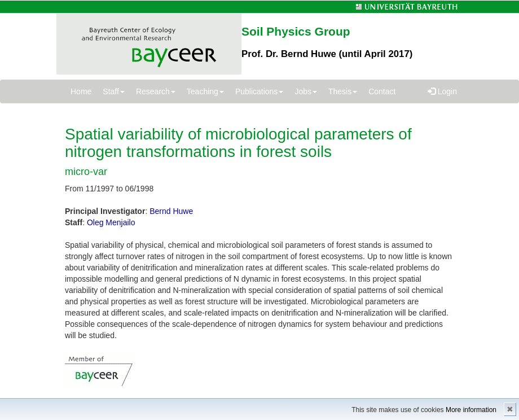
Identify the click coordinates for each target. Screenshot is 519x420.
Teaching (205, 91)
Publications (259, 91)
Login (442, 91)
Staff (114, 91)
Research (156, 91)
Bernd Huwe (171, 211)
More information (471, 410)
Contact (382, 91)
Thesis (343, 91)
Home (81, 91)
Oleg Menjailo (111, 222)
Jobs (306, 91)
